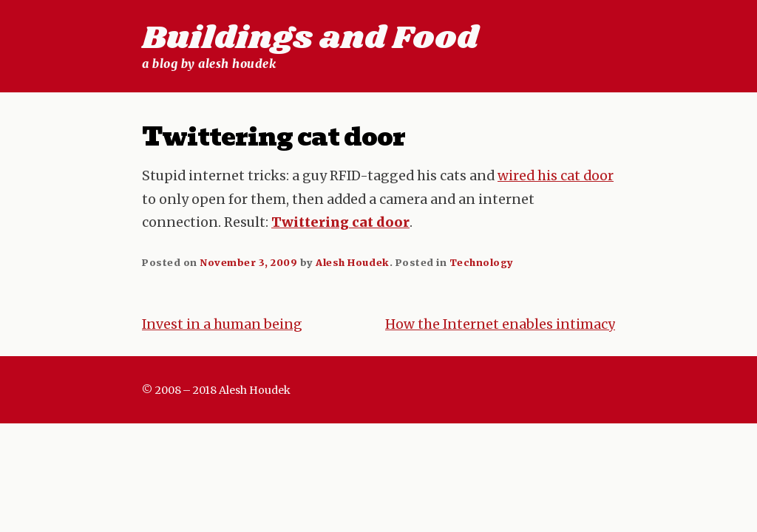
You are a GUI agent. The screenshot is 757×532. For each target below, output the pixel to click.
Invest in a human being (222, 324)
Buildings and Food (310, 38)
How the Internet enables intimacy (500, 324)
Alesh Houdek (352, 262)
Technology (482, 262)
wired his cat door (556, 176)
